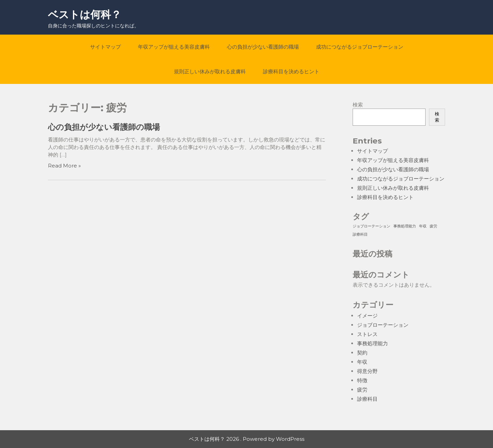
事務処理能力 (372, 343)
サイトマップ (105, 47)
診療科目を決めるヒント (291, 71)
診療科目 (367, 399)
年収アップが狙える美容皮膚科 (174, 47)
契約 (362, 353)
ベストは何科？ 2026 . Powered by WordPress (247, 439)
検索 (358, 105)
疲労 (362, 390)
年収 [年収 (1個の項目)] (423, 226)
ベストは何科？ (85, 15)
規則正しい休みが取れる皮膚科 (210, 71)
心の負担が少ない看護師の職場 (263, 47)
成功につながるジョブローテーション (360, 47)
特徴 (362, 380)
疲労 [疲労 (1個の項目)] (433, 226)
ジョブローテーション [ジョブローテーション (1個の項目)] (371, 226)
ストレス (367, 334)
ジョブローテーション (383, 325)
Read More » (64, 166)
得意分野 (367, 371)
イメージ (367, 316)
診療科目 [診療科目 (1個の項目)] (360, 234)
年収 (362, 362)
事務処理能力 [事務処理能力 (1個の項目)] (405, 226)
